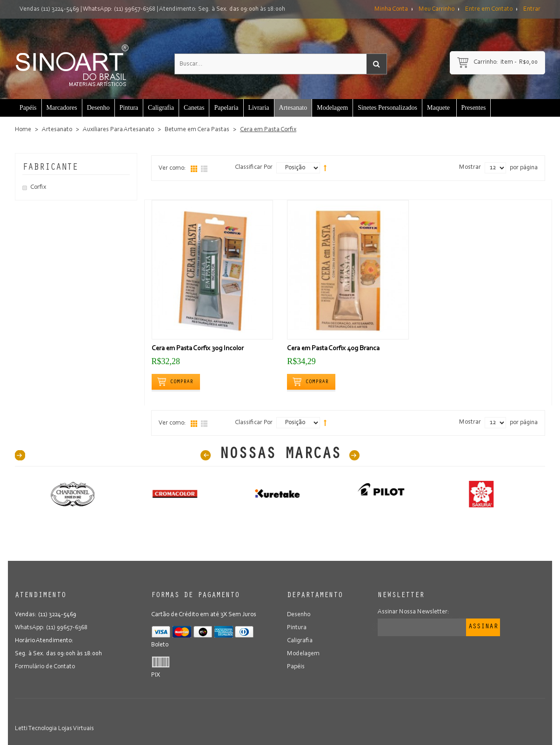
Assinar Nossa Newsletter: (413, 612)
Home (23, 130)
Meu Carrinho (437, 9)
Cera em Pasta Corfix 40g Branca (333, 349)
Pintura (297, 628)
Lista (204, 169)
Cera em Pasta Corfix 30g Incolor (198, 349)
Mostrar (470, 167)
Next (354, 455)
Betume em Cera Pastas (197, 130)
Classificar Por (254, 167)
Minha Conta (391, 9)
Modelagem (303, 654)
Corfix (38, 187)
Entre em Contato (489, 9)
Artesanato (57, 130)
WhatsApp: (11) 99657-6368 (119, 9)
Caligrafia (300, 641)
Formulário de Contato (45, 667)
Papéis (296, 667)
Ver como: (172, 168)
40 (20, 455)
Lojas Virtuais (76, 729)
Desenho (299, 615)
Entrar (532, 9)
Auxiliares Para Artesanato (118, 130)
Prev (206, 455)
